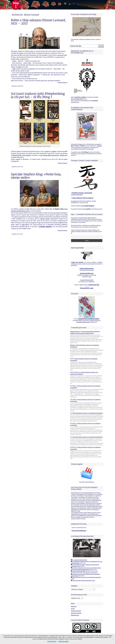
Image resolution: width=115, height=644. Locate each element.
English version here (77, 195)
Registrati (74, 606)
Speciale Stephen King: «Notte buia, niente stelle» (36, 176)
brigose (99, 146)
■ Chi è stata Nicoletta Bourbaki (79, 560)
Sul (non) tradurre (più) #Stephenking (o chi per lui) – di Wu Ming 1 (38, 95)
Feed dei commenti (76, 613)
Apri (72, 97)
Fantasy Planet (45, 219)
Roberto (72, 345)
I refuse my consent (63, 642)
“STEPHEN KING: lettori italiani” (21, 155)
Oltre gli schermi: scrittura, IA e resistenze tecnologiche (88, 413)
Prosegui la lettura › (63, 83)
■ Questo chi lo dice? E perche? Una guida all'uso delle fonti (86, 577)
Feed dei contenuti (76, 611)
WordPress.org (75, 615)
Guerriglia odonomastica (83, 322)
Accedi (73, 609)
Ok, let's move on (52, 642)
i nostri (87, 206)
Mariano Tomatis (75, 332)
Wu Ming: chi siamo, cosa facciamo (82, 193)
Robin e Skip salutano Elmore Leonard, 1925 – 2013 (38, 22)
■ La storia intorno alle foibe (78, 571)
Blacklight (91, 637)
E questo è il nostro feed (87, 280)
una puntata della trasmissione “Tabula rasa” (54, 155)
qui (90, 277)
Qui (72, 99)
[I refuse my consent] (113, 639)
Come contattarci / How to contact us (83, 198)
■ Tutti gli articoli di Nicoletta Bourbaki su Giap (83, 581)
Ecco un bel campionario (79, 531)
